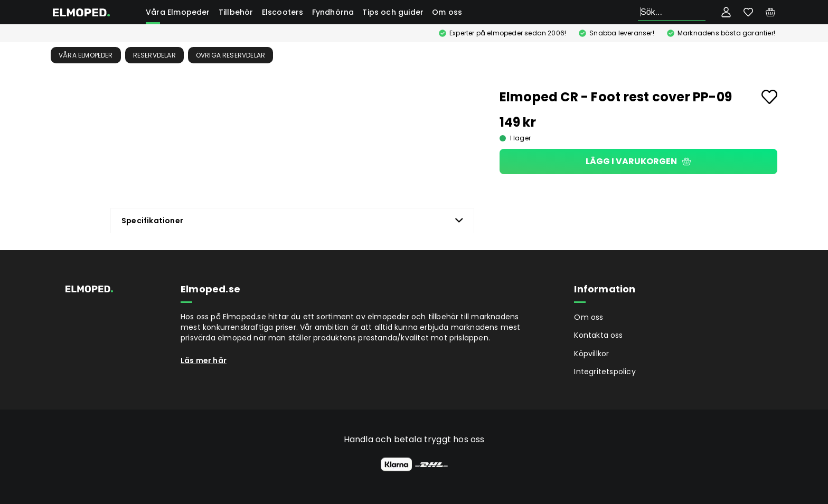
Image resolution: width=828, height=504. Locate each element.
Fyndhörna (333, 12)
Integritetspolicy (605, 372)
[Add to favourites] (769, 97)
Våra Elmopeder (178, 12)
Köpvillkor (591, 354)
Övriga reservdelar (231, 55)
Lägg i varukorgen (638, 161)
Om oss (447, 12)
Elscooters (283, 12)
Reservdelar (154, 55)
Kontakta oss (598, 335)
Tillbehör (236, 12)
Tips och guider (393, 12)
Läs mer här (204, 360)
